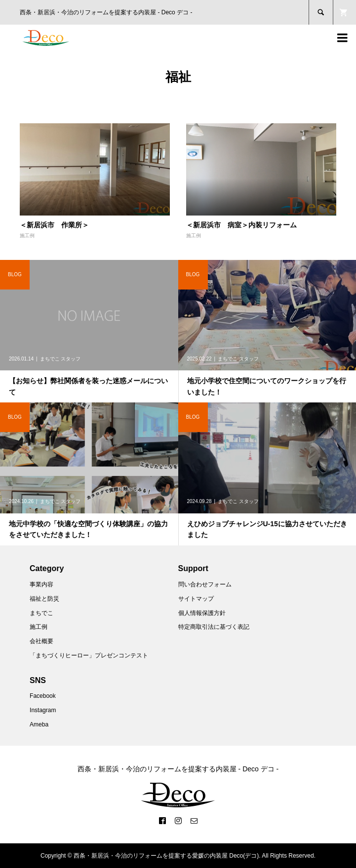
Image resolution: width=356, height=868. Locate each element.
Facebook (43, 696)
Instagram (43, 710)
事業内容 (41, 584)
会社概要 (41, 641)
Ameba (39, 724)
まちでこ (41, 613)
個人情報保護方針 (202, 613)
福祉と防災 (44, 599)
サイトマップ (196, 599)
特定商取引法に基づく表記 (214, 627)
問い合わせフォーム (205, 584)
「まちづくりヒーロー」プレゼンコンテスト (89, 655)
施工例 (27, 235)
